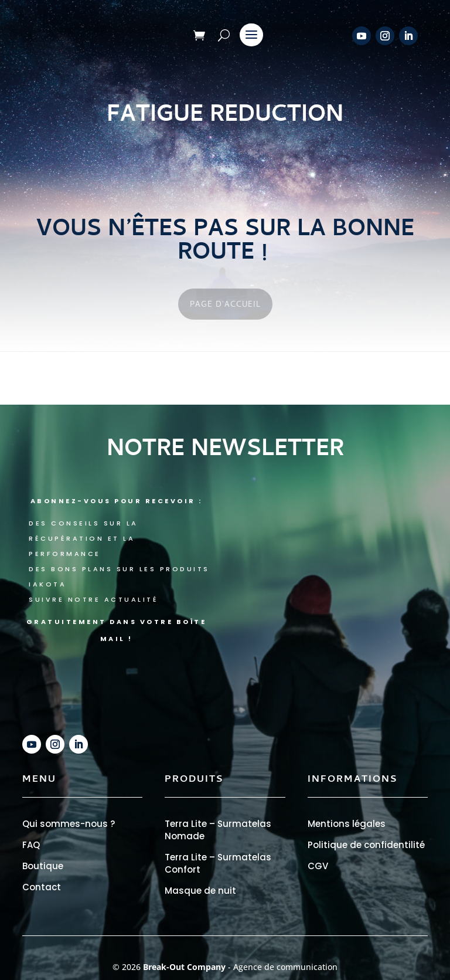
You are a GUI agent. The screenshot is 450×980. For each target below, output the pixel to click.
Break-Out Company (185, 967)
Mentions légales (347, 824)
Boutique (43, 866)
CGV (318, 866)
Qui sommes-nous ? (69, 824)
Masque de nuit (200, 891)
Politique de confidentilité (366, 845)
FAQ (31, 845)
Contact (42, 887)
